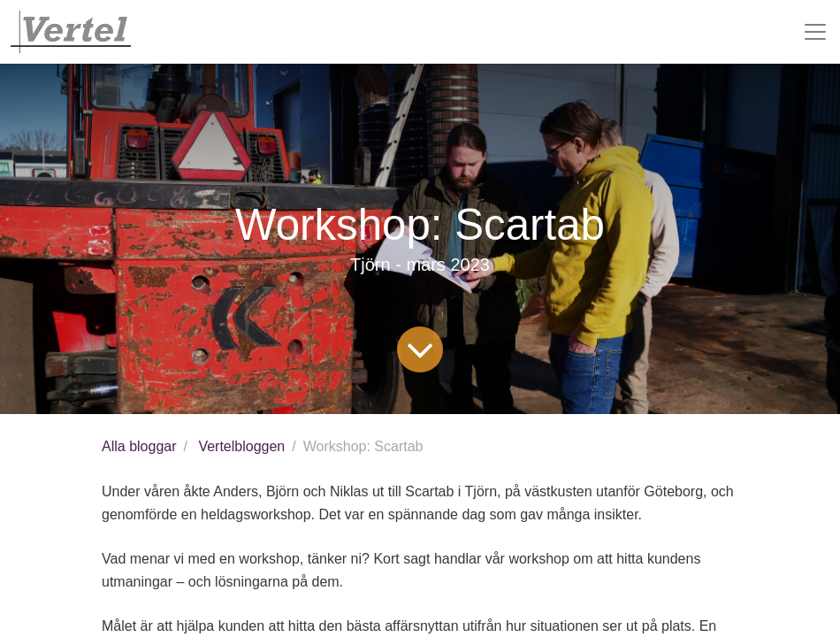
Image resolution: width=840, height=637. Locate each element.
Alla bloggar (139, 446)
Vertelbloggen (241, 446)
